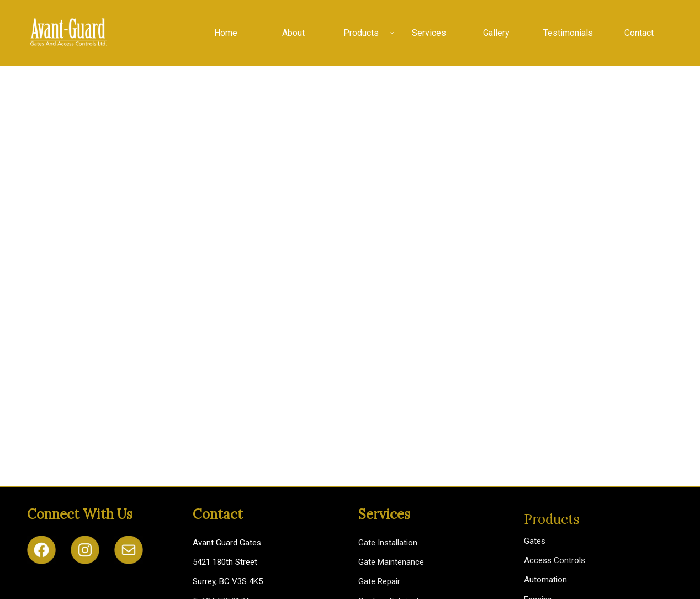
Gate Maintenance (391, 562)
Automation (545, 580)
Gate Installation (388, 543)
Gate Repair (379, 581)
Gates (535, 541)
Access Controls (555, 560)
